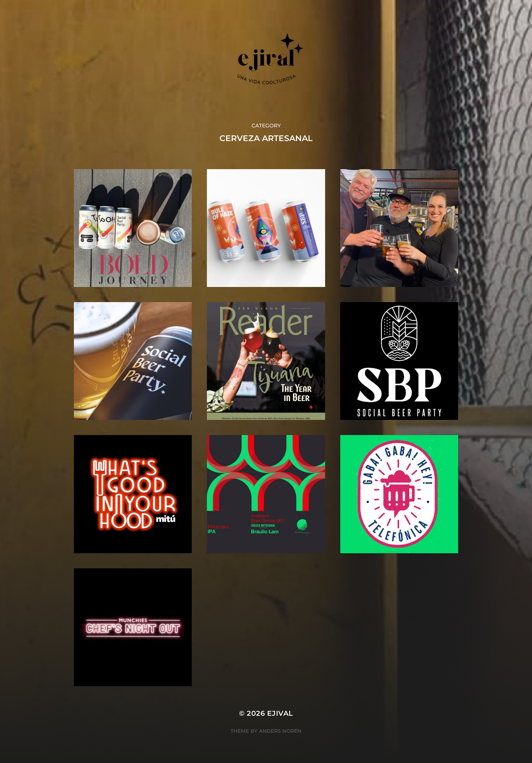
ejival (280, 713)
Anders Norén (280, 731)
